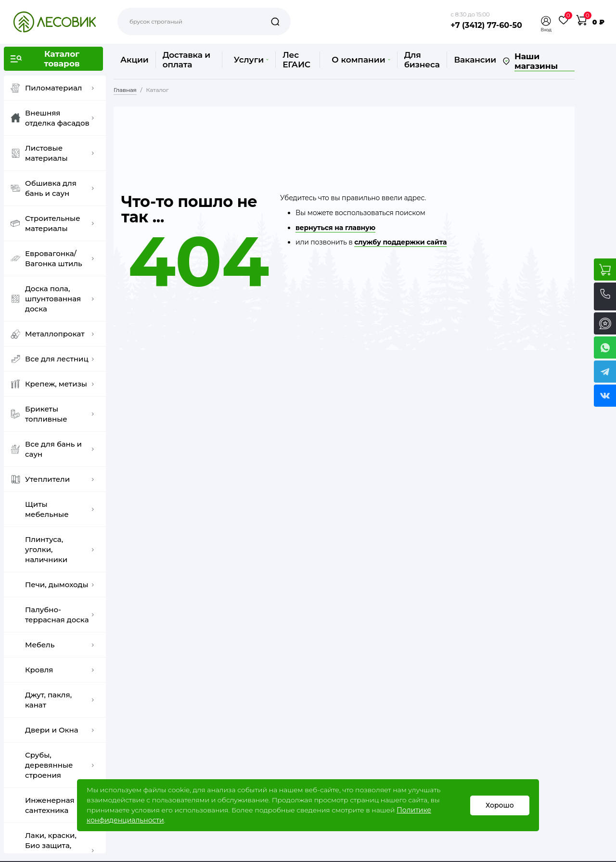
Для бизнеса (422, 60)
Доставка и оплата (186, 60)
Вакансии (475, 60)
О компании (361, 60)
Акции (135, 60)
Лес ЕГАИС (296, 60)
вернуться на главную (335, 228)
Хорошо (500, 805)
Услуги (251, 60)
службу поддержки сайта (400, 242)
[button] (546, 21)
